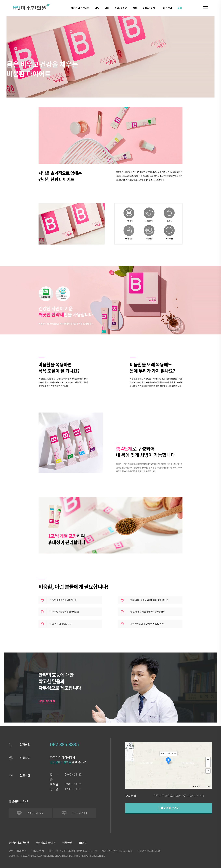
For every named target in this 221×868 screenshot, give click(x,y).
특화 (180, 8)
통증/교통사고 (150, 8)
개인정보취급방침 (46, 843)
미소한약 (167, 8)
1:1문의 (83, 843)
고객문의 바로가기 (169, 808)
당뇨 (97, 8)
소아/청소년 (121, 8)
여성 (107, 8)
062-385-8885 (64, 744)
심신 (135, 8)
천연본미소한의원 (80, 8)
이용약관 (67, 843)
